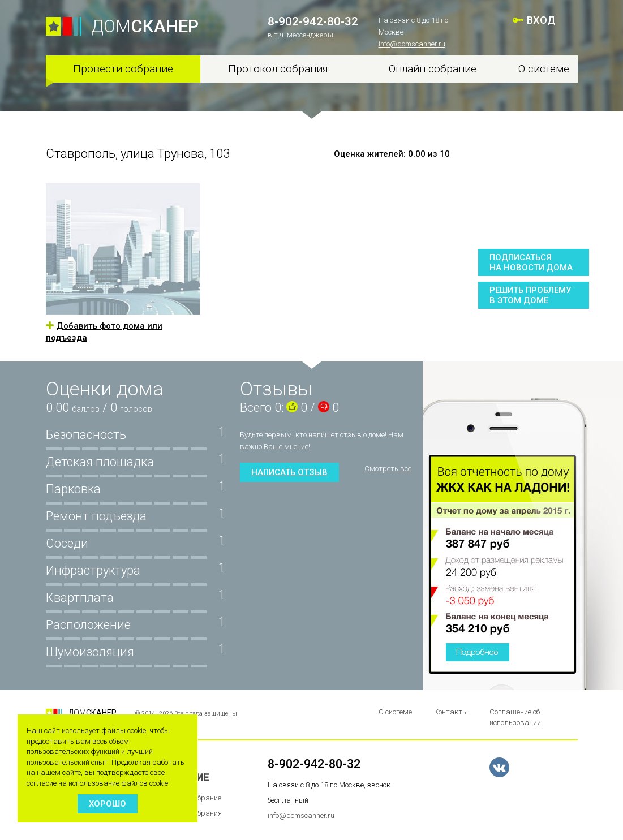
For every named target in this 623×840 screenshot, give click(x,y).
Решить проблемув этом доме (530, 295)
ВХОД (542, 20)
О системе (544, 69)
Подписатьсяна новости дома (531, 262)
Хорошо (108, 804)
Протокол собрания (278, 69)
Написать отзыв (289, 472)
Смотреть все (388, 469)
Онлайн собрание (433, 69)
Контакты (451, 712)
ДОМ (145, 26)
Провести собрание (123, 69)
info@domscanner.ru (412, 44)
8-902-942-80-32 (313, 21)
